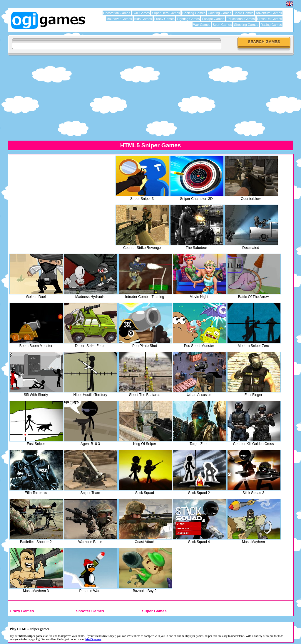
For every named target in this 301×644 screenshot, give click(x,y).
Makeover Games (119, 19)
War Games (202, 25)
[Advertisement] (150, 98)
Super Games (154, 611)
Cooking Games (194, 13)
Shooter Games (90, 611)
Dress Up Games (270, 19)
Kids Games (143, 19)
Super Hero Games (166, 13)
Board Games (243, 13)
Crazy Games (22, 611)
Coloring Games (219, 13)
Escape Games (213, 19)
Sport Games (222, 25)
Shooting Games (246, 25)
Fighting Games (188, 19)
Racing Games (271, 25)
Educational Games (241, 19)
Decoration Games (117, 13)
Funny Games (164, 19)
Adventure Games (269, 13)
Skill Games (141, 13)
